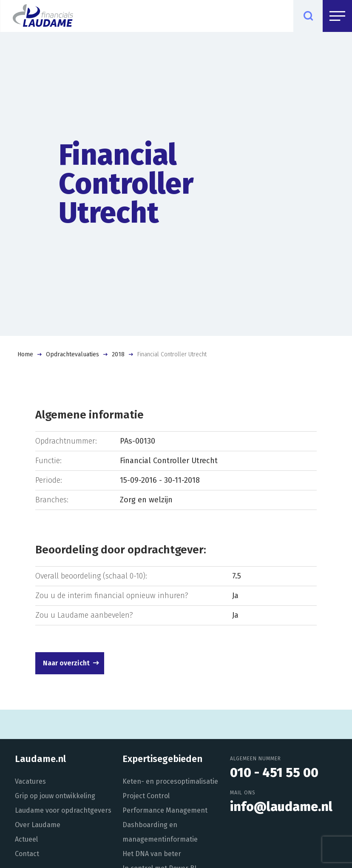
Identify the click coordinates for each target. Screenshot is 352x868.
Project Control (146, 796)
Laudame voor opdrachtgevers (63, 810)
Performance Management (165, 810)
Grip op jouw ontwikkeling (55, 796)
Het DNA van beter (152, 854)
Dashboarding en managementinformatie (160, 832)
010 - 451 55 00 (274, 773)
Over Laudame (38, 825)
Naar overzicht (66, 663)
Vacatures (30, 781)
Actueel (26, 839)
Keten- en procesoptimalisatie (170, 781)
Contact (27, 854)
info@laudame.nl (281, 807)
